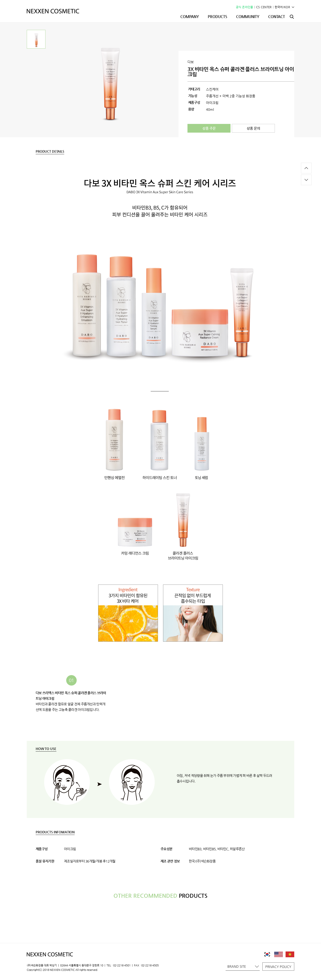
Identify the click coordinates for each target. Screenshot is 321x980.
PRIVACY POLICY (278, 967)
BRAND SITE (243, 966)
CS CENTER (264, 7)
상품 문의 (253, 128)
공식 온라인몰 (245, 7)
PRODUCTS (217, 16)
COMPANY (190, 16)
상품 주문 (209, 128)
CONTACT (277, 16)
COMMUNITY (248, 16)
